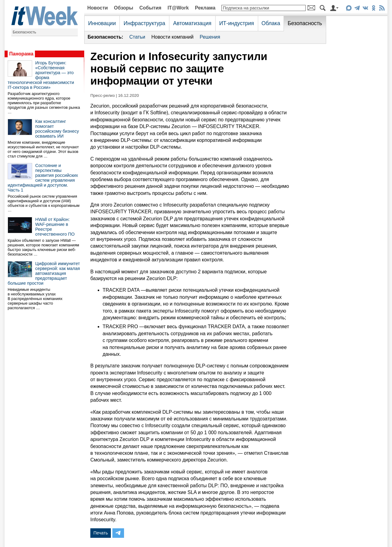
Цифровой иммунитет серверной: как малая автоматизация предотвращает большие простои (44, 273)
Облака (271, 23)
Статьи (137, 37)
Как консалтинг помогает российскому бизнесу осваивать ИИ (57, 129)
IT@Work (178, 8)
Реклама (205, 8)
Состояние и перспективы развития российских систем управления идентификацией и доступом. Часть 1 (43, 178)
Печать (101, 533)
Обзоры (124, 8)
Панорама (21, 54)
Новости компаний (172, 37)
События (150, 8)
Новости (98, 8)
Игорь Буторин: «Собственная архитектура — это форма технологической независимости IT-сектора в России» (41, 75)
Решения (210, 37)
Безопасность (25, 32)
